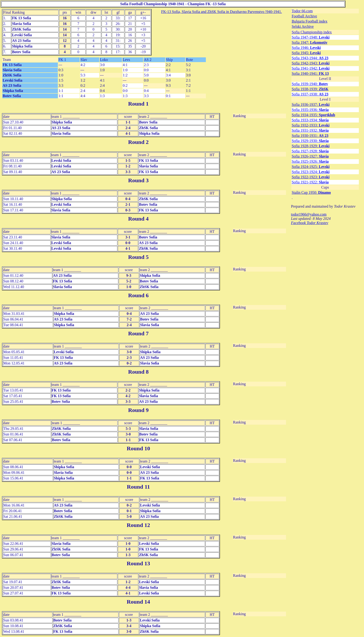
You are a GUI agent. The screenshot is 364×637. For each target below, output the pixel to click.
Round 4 (138, 219)
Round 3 (138, 180)
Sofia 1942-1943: (311, 63)
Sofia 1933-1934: (310, 120)
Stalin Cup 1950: (311, 192)
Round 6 (138, 295)
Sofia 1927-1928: (310, 151)
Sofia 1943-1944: (310, 58)
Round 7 (138, 333)
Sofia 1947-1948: (311, 37)
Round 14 (138, 602)
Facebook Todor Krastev (310, 223)
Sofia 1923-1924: (311, 172)
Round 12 (138, 525)
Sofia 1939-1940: (310, 84)
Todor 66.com (302, 11)
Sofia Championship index (312, 32)
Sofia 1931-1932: (310, 130)
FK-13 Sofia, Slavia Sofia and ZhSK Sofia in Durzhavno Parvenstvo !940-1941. (222, 12)
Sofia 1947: (309, 42)
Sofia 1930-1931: (310, 136)
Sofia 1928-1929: (311, 146)
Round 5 (138, 257)
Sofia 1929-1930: (310, 141)
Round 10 (138, 448)
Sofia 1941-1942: (311, 68)
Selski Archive (303, 26)
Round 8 (138, 372)
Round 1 (138, 104)
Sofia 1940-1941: (310, 73)
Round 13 (138, 563)
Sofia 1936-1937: (311, 105)
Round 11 (138, 487)
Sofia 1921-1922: (310, 182)
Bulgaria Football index (309, 21)
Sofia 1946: (306, 48)
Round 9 (138, 410)
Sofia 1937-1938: (310, 94)
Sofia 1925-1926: (310, 161)
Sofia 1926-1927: (310, 156)
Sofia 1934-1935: (313, 115)
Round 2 (138, 142)
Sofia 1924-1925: (311, 167)
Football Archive (304, 16)
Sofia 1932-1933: (311, 125)
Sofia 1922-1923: (311, 177)
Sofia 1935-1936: (310, 110)
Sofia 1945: (306, 53)
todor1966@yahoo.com (309, 214)
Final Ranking (14, 12)
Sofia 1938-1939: (310, 89)
